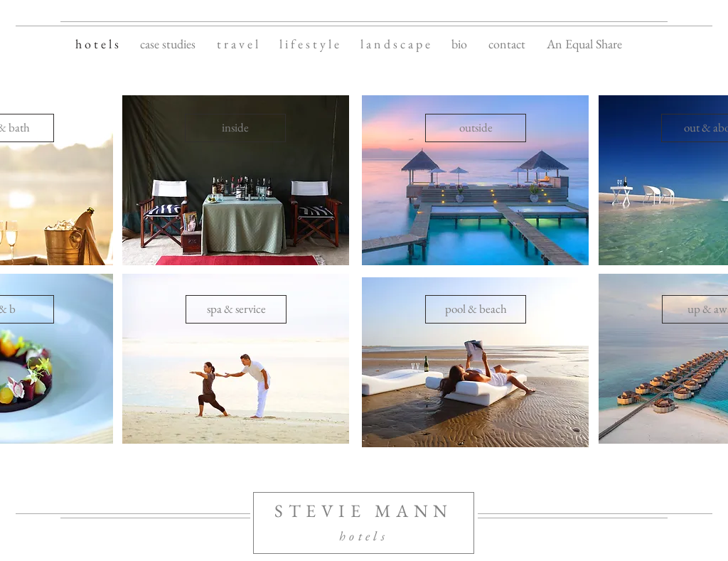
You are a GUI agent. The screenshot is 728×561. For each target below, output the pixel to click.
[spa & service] (236, 309)
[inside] (235, 128)
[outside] (476, 128)
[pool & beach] (476, 309)
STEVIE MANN (364, 511)
